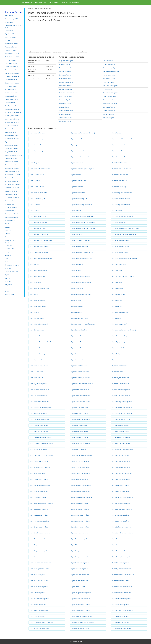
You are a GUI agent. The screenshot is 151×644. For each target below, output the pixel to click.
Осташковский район (110, 100)
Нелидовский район (110, 96)
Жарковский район (65, 71)
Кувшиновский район (66, 89)
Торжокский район (65, 118)
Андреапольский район (67, 61)
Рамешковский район (110, 103)
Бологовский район (110, 64)
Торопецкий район (109, 118)
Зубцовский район (65, 75)
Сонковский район (109, 111)
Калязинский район (66, 79)
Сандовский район (109, 107)
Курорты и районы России (70, 2)
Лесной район (108, 89)
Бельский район (64, 64)
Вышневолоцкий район (111, 68)
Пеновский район (65, 103)
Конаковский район (66, 86)
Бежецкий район (109, 61)
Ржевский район (65, 107)
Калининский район (109, 75)
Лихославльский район (67, 93)
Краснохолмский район (111, 86)
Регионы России (41, 2)
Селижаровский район (67, 111)
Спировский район (65, 114)
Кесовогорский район (66, 82)
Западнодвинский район (111, 71)
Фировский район (65, 121)
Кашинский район (109, 79)
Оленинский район (65, 100)
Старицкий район (109, 114)
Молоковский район (66, 96)
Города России (54, 2)
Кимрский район (108, 82)
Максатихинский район (111, 93)
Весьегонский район (66, 68)
